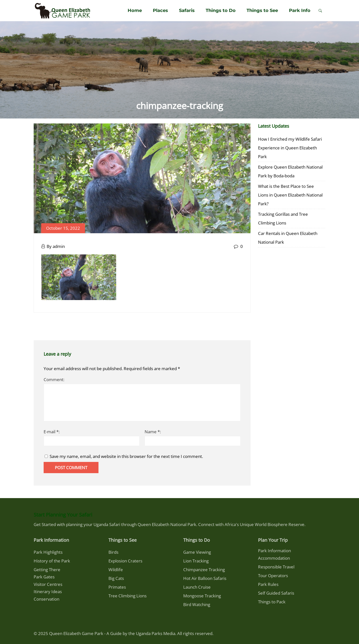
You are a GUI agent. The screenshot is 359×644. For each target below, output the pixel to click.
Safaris (187, 10)
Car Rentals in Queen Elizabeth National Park (288, 238)
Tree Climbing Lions (128, 596)
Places (160, 10)
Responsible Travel (276, 567)
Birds (113, 552)
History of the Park (52, 561)
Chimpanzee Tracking (204, 570)
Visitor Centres (48, 584)
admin (59, 246)
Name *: (153, 432)
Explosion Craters (125, 561)
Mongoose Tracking (202, 596)
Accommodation (274, 558)
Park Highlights (48, 552)
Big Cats (116, 578)
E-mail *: (52, 432)
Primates (117, 587)
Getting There (47, 570)
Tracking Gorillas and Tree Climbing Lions (283, 218)
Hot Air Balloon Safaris (205, 578)
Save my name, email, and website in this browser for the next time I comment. (126, 456)
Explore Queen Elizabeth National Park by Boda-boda (290, 171)
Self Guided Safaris (276, 593)
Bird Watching (197, 604)
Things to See (262, 10)
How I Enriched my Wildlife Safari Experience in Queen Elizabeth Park (290, 148)
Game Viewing (197, 552)
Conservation (46, 599)
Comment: (54, 379)
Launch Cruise (197, 587)
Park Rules (268, 584)
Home (135, 10)
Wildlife (116, 570)
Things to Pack (272, 602)
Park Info (300, 10)
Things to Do (221, 10)
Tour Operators (273, 576)
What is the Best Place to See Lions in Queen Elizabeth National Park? (290, 195)
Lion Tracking (196, 561)
